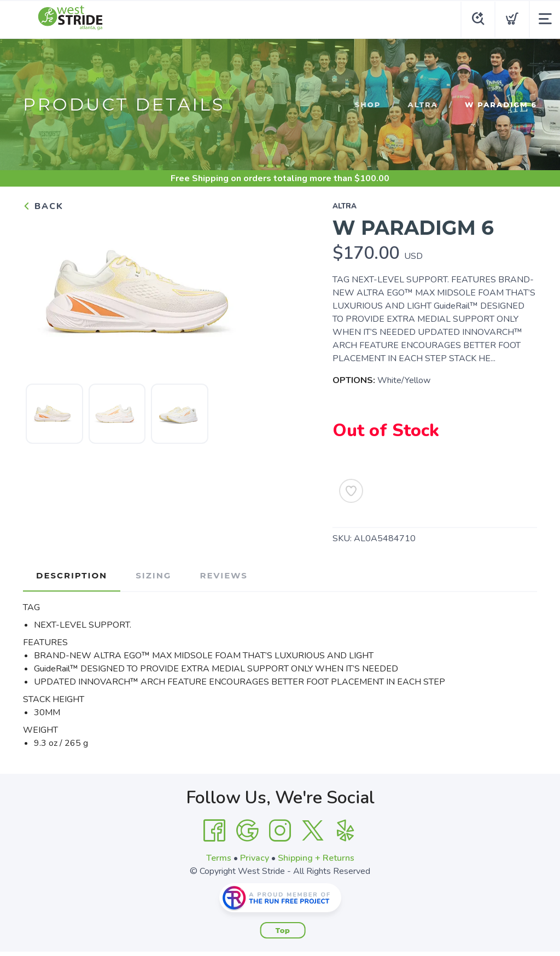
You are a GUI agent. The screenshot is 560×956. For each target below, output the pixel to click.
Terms (219, 858)
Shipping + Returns (316, 858)
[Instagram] (280, 831)
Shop (368, 105)
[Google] (247, 831)
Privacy (255, 858)
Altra (423, 105)
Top (283, 930)
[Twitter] (313, 831)
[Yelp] (346, 831)
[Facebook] (214, 831)
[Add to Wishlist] (351, 491)
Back (43, 206)
